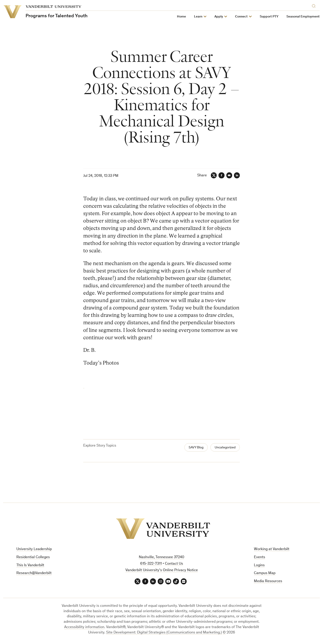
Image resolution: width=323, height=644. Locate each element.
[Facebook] (219, 176)
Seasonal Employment (303, 17)
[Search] (315, 5)
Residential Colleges (33, 557)
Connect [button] (242, 17)
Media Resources (268, 581)
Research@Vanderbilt (34, 573)
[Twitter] (211, 176)
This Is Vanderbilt (30, 565)
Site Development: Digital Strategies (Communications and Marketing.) (164, 633)
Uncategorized (224, 448)
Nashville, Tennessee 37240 (161, 557)
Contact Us (174, 564)
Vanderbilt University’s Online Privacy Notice (162, 570)
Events (260, 557)
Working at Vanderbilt (272, 549)
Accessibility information (84, 628)
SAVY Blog (192, 448)
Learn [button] (198, 17)
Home (182, 17)
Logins (259, 565)
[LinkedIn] (236, 176)
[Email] (228, 176)
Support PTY (269, 17)
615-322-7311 (151, 564)
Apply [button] (219, 17)
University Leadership (34, 549)
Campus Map (265, 573)
